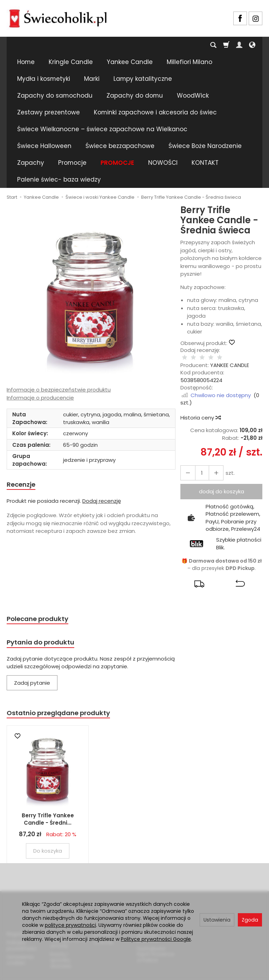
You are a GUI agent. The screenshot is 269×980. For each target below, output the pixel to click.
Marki (92, 79)
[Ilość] (199, 466)
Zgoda (250, 920)
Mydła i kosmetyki (44, 79)
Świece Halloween (44, 146)
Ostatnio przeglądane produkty (65, 709)
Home (26, 62)
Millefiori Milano (189, 62)
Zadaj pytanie (32, 678)
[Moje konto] (239, 45)
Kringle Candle (71, 62)
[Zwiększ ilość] (186, 466)
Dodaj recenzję (102, 502)
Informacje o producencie (40, 398)
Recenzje (23, 485)
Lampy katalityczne (143, 79)
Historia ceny (200, 411)
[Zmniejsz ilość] (212, 466)
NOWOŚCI (163, 163)
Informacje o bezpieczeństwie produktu (59, 390)
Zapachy (31, 163)
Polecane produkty (42, 612)
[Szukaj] (213, 45)
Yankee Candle (130, 62)
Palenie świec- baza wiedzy (59, 179)
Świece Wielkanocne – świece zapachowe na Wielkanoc (102, 129)
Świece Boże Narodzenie (205, 146)
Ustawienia (217, 920)
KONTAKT (205, 163)
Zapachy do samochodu (55, 96)
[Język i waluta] (252, 45)
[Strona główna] (58, 17)
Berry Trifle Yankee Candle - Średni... (48, 816)
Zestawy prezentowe (49, 112)
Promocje (72, 163)
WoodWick (193, 96)
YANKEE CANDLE (230, 358)
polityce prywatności (70, 925)
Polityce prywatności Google (156, 939)
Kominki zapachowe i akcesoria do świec (155, 112)
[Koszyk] (226, 45)
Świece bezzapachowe (120, 146)
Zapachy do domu (135, 96)
